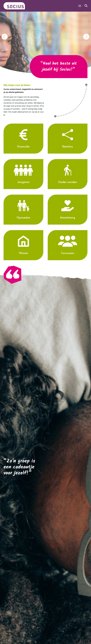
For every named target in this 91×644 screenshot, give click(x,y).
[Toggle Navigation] (80, 6)
